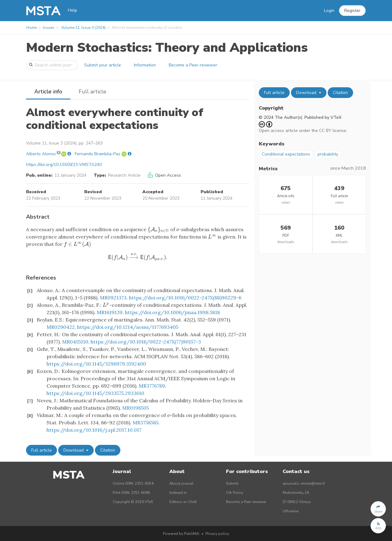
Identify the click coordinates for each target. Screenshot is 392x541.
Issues (49, 28)
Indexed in (178, 493)
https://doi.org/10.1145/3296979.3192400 (96, 364)
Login (329, 11)
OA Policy (235, 493)
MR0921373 (113, 298)
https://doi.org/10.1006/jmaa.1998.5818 (172, 312)
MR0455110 (75, 342)
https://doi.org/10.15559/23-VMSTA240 (64, 165)
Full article (92, 92)
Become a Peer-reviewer (193, 65)
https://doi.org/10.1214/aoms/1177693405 (128, 327)
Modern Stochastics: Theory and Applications (167, 48)
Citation (108, 450)
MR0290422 (61, 327)
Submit (232, 483)
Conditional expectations (286, 154)
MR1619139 (110, 312)
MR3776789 (152, 386)
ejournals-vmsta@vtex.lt (304, 483)
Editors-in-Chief (183, 502)
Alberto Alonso (41, 154)
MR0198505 (136, 408)
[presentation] (158, 229)
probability (328, 154)
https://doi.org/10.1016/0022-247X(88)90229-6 (185, 298)
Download (74, 450)
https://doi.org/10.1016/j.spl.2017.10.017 (94, 430)
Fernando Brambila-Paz (98, 154)
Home (32, 28)
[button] (352, 11)
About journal (181, 483)
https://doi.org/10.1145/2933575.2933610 (95, 393)
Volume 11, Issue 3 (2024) (83, 28)
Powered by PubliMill (181, 534)
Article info (48, 92)
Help (73, 10)
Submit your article (103, 65)
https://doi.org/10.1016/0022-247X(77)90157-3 (146, 342)
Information (145, 65)
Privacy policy (217, 534)
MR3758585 (145, 423)
